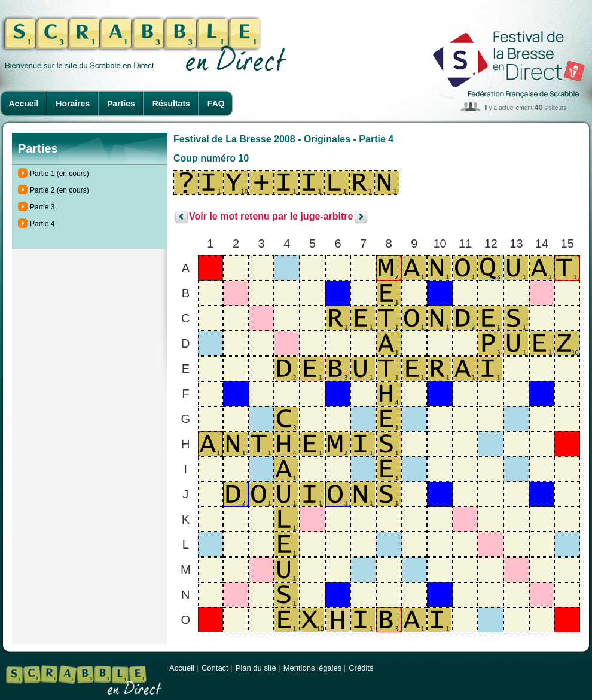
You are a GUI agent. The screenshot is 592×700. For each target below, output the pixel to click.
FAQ (216, 104)
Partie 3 (42, 207)
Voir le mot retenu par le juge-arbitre (271, 217)
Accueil (24, 104)
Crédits (361, 668)
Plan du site (256, 668)
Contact (215, 668)
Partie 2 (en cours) (59, 190)
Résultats (171, 104)
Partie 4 (42, 224)
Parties (121, 104)
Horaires (73, 104)
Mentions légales (313, 668)
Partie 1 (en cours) (59, 174)
